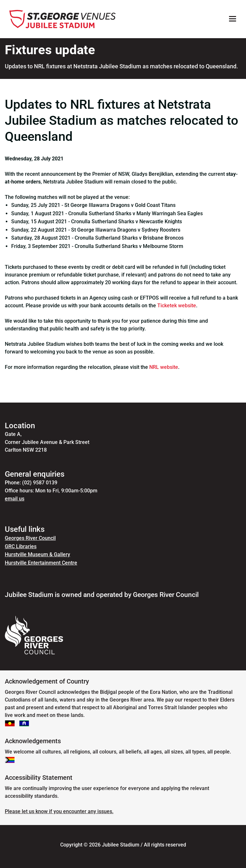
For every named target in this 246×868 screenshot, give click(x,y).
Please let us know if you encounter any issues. (59, 811)
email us (15, 499)
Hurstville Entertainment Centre (41, 563)
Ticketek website (177, 306)
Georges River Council (30, 538)
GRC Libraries (21, 546)
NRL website (164, 367)
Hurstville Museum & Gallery (37, 554)
